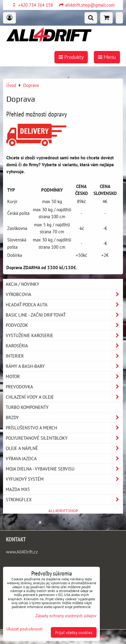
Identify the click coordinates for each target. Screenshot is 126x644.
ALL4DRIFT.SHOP (63, 511)
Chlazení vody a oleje (64, 397)
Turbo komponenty (27, 407)
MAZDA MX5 (18, 489)
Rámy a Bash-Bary (64, 366)
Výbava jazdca (64, 459)
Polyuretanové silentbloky (64, 438)
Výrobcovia (64, 294)
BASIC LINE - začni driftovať (64, 315)
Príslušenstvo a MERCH (64, 428)
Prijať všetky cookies (74, 632)
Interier (64, 356)
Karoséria (64, 346)
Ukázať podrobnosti (25, 629)
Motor (64, 376)
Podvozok (64, 325)
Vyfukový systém (64, 479)
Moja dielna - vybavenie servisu (64, 469)
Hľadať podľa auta (64, 305)
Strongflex (64, 500)
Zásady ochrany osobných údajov (66, 615)
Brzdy (64, 418)
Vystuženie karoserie (64, 335)
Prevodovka (64, 387)
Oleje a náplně (64, 448)
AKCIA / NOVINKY (22, 284)
